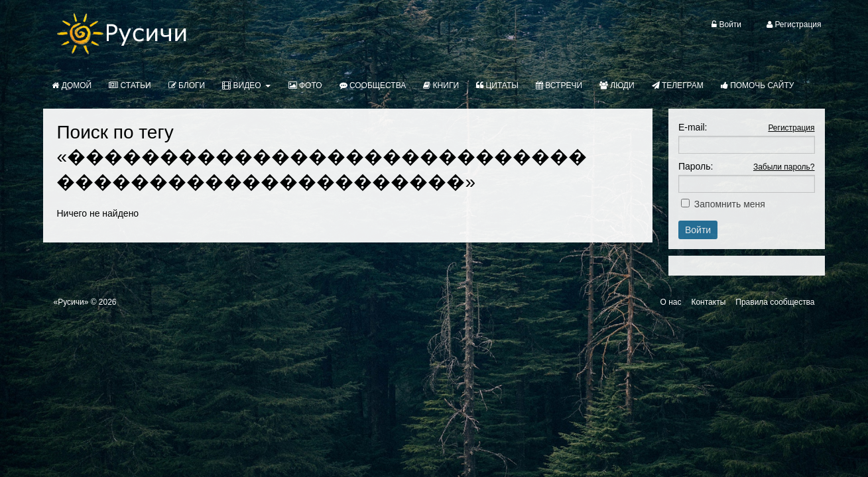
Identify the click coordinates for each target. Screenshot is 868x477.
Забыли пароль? (784, 167)
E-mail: (693, 127)
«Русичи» (71, 302)
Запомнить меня (730, 204)
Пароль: (696, 166)
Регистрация (791, 128)
